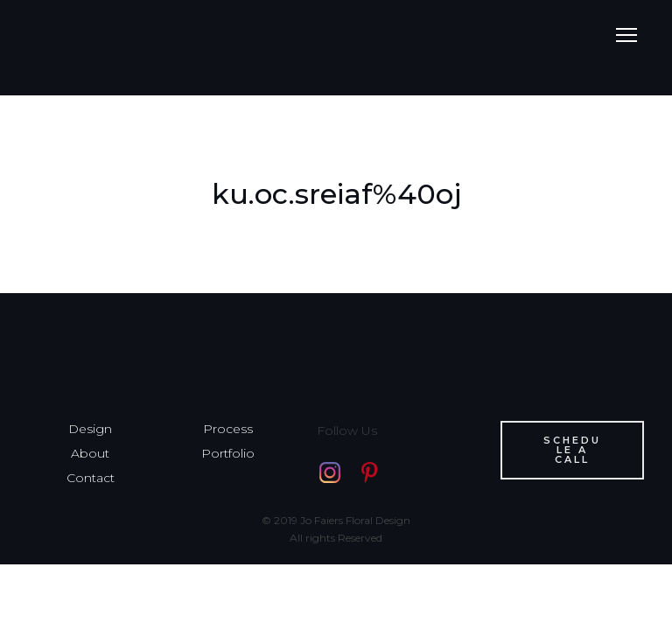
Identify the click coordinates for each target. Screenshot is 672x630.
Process (228, 429)
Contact (91, 478)
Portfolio (228, 453)
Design (90, 429)
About (90, 453)
